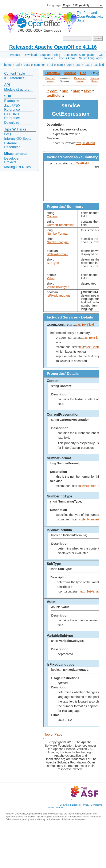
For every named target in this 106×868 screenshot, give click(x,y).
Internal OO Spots (18, 139)
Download (30, 55)
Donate (51, 808)
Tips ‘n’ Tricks (15, 129)
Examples (12, 101)
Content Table (15, 73)
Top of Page (53, 734)
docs (27, 65)
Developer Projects (12, 160)
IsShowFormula (58, 254)
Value (51, 278)
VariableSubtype (58, 287)
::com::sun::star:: (61, 324)
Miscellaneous (16, 154)
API (7, 85)
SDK (8, 96)
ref (51, 65)
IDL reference (14, 78)
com (60, 65)
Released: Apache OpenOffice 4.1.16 (53, 47)
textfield (99, 65)
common (40, 65)
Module (70, 73)
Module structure (17, 89)
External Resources (12, 145)
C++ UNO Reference (12, 116)
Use (83, 73)
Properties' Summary (80, 80)
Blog (57, 55)
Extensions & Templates (79, 55)
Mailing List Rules (17, 167)
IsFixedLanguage (59, 296)
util (81, 486)
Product (15, 55)
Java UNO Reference (12, 108)
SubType (53, 263)
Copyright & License (70, 805)
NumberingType (58, 242)
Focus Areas (67, 58)
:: (48, 91)
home (8, 65)
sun (69, 65)
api (18, 65)
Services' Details (95, 80)
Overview (53, 73)
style (82, 519)
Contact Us (96, 805)
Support (46, 55)
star (78, 65)
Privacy (85, 805)
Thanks (60, 808)
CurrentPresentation (61, 225)
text (87, 65)
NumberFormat (57, 234)
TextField (89, 143)
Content (52, 216)
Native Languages (91, 58)
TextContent (94, 347)
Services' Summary (50, 80)
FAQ (8, 134)
